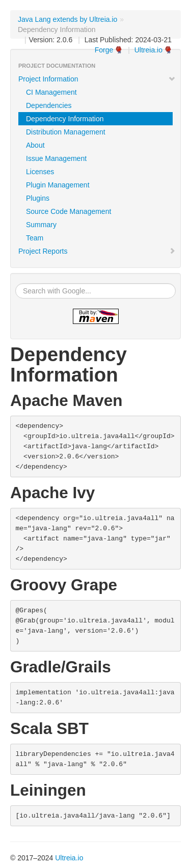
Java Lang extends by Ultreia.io (67, 19)
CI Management (51, 92)
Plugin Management (58, 185)
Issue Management (56, 158)
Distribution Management (66, 132)
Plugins (38, 198)
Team (35, 238)
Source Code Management (69, 211)
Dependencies (49, 105)
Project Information (97, 79)
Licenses (40, 172)
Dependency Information (65, 119)
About (35, 145)
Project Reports (97, 251)
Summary (41, 225)
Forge (104, 50)
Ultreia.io (148, 50)
